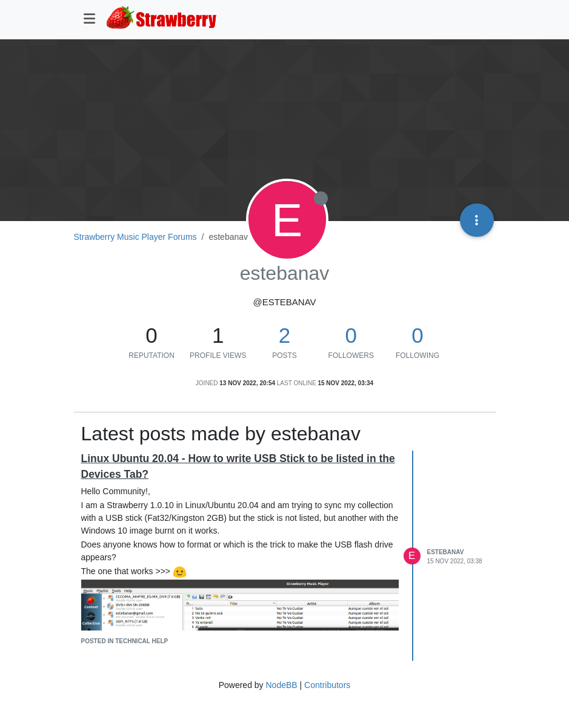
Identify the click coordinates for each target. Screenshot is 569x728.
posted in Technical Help (125, 641)
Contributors (327, 685)
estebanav (446, 552)
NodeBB (281, 685)
